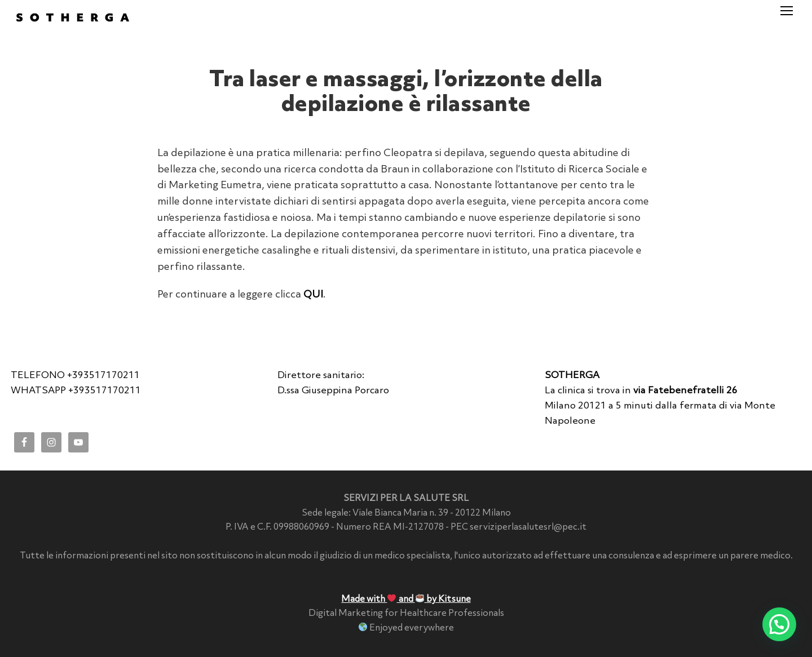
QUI (313, 295)
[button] (779, 624)
